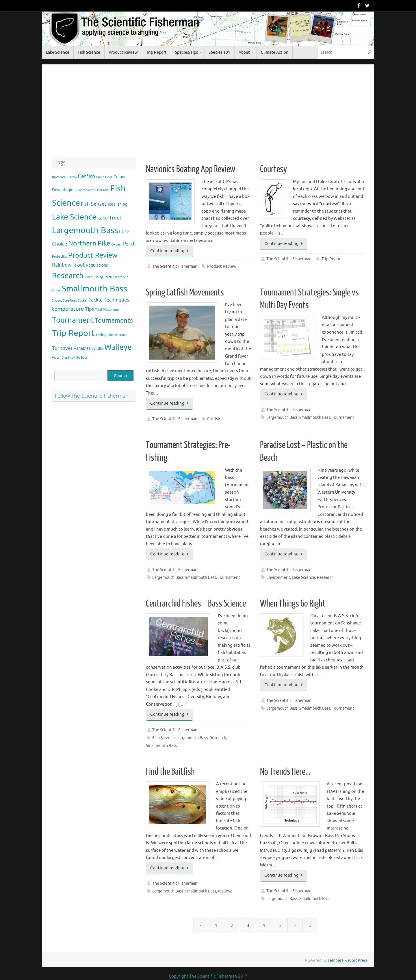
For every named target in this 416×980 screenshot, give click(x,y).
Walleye (225, 891)
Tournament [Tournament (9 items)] (73, 320)
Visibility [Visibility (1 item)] (97, 349)
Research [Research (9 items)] (68, 276)
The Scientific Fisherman (175, 266)
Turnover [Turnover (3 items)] (62, 348)
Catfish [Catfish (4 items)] (87, 176)
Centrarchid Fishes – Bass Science (196, 604)
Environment (278, 578)
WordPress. (358, 961)
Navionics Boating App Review (191, 169)
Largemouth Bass (282, 418)
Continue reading (170, 251)
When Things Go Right (293, 604)
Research (325, 578)
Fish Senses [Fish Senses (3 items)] (94, 204)
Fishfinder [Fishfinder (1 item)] (102, 190)
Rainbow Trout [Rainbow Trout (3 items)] (68, 265)
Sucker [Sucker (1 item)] (83, 301)
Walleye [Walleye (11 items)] (118, 347)
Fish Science (164, 738)
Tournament (343, 418)
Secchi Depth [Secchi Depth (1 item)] (113, 277)
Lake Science (303, 578)
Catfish (214, 419)
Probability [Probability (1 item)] (60, 257)
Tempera (336, 961)
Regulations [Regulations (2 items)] (97, 265)
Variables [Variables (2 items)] (82, 348)
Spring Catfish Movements (185, 293)
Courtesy (273, 169)
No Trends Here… (285, 772)
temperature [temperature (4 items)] (68, 309)
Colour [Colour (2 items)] (120, 177)
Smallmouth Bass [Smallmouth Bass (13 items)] (94, 289)
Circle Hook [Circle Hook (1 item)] (104, 177)
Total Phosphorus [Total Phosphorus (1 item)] (107, 310)
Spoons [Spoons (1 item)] (57, 301)
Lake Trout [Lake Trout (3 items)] (109, 218)
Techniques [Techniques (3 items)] (117, 300)
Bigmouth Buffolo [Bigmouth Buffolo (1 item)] (64, 177)
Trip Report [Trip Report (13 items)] (73, 333)
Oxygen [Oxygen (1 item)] (117, 244)
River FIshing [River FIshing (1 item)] (94, 277)
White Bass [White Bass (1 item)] (80, 358)
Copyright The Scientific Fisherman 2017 (208, 976)
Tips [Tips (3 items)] (90, 309)
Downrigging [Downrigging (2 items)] (64, 190)
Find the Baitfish (170, 772)
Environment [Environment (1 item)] (86, 190)
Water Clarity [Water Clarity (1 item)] (61, 358)
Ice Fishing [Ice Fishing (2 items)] (118, 204)
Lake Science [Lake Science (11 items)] (74, 217)
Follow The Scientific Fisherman (92, 396)
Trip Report (332, 259)
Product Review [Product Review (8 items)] (93, 255)
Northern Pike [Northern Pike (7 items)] (89, 243)
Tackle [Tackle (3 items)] (96, 300)
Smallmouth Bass (315, 418)
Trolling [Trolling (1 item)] (101, 335)
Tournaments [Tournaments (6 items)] (114, 321)
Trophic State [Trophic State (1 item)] (117, 335)
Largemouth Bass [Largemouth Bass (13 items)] (85, 230)
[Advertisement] (256, 112)
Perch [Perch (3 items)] (129, 244)
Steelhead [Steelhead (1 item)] (70, 301)
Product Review (222, 266)
